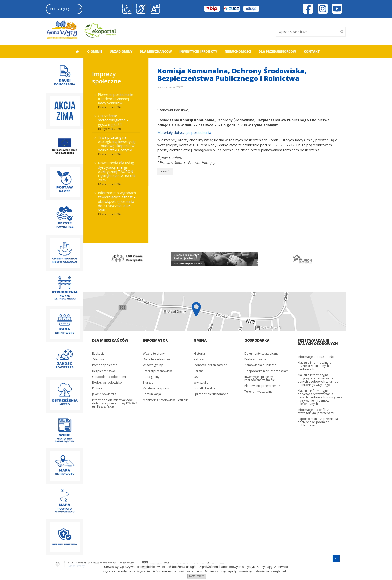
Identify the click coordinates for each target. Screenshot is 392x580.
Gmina (200, 340)
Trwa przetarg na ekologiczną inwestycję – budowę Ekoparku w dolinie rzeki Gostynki (117, 144)
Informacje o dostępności (316, 357)
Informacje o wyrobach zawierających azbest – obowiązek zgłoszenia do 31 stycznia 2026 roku (117, 201)
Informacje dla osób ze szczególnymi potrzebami (316, 411)
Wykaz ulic (201, 382)
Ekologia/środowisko (107, 382)
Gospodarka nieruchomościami (267, 371)
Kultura (97, 388)
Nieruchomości (238, 52)
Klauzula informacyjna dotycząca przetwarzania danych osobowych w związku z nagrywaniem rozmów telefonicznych (320, 397)
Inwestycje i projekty (198, 52)
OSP (197, 377)
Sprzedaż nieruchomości (211, 394)
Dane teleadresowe (157, 359)
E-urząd (148, 382)
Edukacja (98, 353)
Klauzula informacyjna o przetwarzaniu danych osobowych (315, 366)
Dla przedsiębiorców (277, 52)
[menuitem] (76, 52)
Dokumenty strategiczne (262, 353)
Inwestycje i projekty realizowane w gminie (260, 378)
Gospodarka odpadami (109, 377)
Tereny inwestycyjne (259, 391)
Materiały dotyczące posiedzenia (185, 133)
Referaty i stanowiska (158, 371)
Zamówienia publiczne (260, 365)
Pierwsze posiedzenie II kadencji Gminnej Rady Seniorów (116, 99)
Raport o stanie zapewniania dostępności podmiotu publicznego (318, 422)
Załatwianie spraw (156, 388)
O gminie (95, 52)
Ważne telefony (154, 353)
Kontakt (312, 52)
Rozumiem (197, 576)
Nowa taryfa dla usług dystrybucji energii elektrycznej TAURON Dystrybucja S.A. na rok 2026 (117, 171)
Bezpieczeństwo (104, 371)
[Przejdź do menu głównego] (336, 558)
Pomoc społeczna (105, 365)
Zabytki (199, 359)
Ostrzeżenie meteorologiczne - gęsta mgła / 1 (113, 120)
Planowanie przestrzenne (262, 386)
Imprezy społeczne (107, 77)
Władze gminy (153, 365)
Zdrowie (98, 359)
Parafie (199, 371)
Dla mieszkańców (156, 52)
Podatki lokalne (205, 388)
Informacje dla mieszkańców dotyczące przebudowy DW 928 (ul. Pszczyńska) (115, 403)
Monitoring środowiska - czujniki (166, 400)
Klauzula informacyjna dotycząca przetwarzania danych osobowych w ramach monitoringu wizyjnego (319, 380)
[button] (155, 9)
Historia (199, 353)
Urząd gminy (121, 52)
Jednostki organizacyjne (210, 365)
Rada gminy (151, 377)
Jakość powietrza (104, 394)
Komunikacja (152, 394)
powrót (165, 171)
